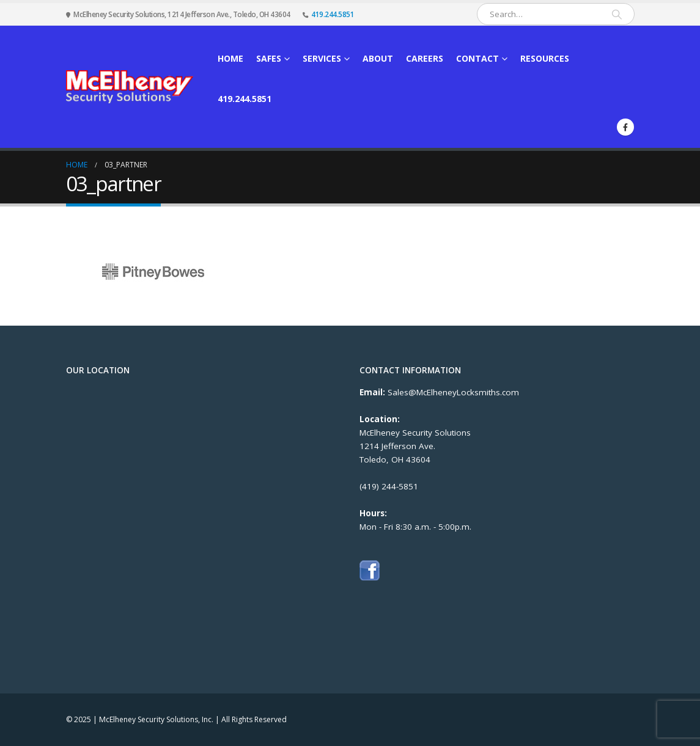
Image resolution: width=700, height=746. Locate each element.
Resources (545, 58)
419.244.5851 (333, 14)
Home (230, 58)
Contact (477, 58)
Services (322, 58)
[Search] (617, 14)
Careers (425, 58)
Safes (269, 58)
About (378, 58)
